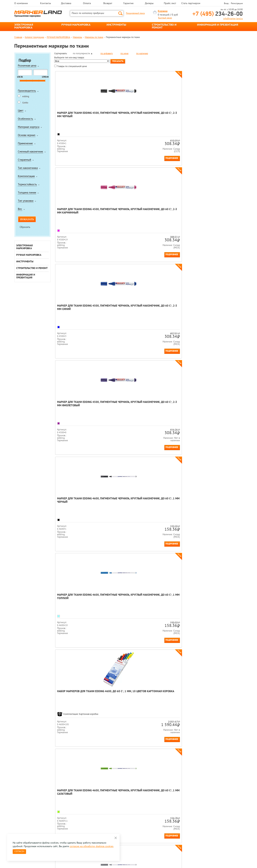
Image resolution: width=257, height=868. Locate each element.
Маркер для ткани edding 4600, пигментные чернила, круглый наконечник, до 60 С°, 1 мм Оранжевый (76, 506)
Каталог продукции (34, 37)
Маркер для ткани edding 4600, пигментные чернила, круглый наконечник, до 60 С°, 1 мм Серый (76, 314)
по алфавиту (107, 54)
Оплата (87, 4)
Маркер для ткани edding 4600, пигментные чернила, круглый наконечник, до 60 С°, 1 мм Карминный (170, 314)
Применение (25, 144)
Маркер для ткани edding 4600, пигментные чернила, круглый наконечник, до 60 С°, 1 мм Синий (76, 410)
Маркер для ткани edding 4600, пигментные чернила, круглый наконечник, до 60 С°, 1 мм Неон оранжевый (170, 506)
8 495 (33, 807)
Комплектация (26, 177)
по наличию (142, 54)
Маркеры (77, 37)
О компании (21, 4)
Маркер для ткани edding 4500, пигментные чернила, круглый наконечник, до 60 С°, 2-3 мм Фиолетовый (217, 118)
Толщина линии (27, 193)
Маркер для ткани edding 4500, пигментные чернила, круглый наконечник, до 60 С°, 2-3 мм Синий (170, 118)
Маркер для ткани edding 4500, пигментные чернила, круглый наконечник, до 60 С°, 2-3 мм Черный (76, 118)
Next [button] (242, 773)
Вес (20, 209)
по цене (124, 54)
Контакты (46, 4)
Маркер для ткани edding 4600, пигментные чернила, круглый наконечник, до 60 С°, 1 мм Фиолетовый (170, 603)
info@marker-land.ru (233, 19)
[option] (29, 770)
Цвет (21, 111)
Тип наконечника (28, 168)
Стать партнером (191, 4)
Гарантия (128, 4)
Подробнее (90, 158)
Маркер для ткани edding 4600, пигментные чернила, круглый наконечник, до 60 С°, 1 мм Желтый (217, 410)
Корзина (163, 11)
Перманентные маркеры (67, 689)
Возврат (108, 4)
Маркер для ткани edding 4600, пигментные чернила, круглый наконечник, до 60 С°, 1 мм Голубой (123, 215)
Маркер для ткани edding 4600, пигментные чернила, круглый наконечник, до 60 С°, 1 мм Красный (217, 314)
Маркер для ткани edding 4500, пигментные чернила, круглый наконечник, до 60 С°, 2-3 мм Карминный (123, 118)
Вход (226, 4)
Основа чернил (27, 136)
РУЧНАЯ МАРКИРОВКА (76, 25)
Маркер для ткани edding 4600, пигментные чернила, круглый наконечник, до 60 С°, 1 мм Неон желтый (123, 506)
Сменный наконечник (30, 152)
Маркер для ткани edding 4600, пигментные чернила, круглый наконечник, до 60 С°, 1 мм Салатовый (217, 215)
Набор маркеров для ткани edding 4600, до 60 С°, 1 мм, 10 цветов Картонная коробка (172, 213)
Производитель (27, 91)
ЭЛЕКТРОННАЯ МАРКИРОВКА (24, 26)
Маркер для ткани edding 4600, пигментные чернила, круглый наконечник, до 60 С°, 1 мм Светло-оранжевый (123, 314)
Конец (86, 656)
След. (78, 656)
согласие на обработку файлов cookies (91, 847)
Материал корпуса (29, 127)
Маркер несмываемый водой (210, 668)
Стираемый (24, 160)
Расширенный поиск (135, 13)
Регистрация (237, 4)
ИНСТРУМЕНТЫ (116, 25)
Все (92, 656)
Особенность (25, 119)
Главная (18, 37)
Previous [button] (15, 773)
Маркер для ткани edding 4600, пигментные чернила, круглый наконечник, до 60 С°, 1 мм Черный (76, 215)
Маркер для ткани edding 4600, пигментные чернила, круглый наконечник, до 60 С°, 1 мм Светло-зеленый (123, 410)
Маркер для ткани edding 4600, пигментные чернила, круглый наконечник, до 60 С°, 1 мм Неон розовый (76, 603)
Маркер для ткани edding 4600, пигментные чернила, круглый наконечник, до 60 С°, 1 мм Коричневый (123, 603)
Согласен (19, 852)
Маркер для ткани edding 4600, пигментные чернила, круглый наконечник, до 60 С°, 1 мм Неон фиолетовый (217, 506)
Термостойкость (27, 185)
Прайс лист (170, 4)
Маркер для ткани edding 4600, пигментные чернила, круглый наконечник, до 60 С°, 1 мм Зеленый (170, 410)
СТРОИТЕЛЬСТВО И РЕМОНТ (164, 26)
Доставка (66, 4)
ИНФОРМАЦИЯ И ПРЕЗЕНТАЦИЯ (218, 25)
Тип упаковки (26, 201)
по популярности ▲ (83, 54)
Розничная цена (27, 66)
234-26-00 (218, 14)
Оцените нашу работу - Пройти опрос (47, 815)
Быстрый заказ (165, 18)
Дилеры (149, 4)
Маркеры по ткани (94, 37)
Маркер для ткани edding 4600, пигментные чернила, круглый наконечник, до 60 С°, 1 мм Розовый (217, 603)
